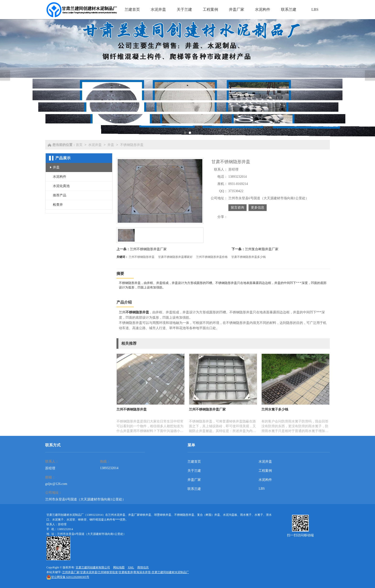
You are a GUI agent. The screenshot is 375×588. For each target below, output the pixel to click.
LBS (262, 489)
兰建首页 (194, 462)
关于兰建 (194, 471)
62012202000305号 (68, 577)
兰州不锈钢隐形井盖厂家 (148, 249)
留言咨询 (237, 208)
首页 (79, 145)
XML (131, 567)
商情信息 (143, 567)
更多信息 (258, 208)
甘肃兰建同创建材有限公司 (93, 567)
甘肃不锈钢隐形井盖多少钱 (248, 257)
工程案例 (265, 471)
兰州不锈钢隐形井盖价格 (212, 257)
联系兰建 (194, 489)
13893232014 (109, 468)
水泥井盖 (95, 145)
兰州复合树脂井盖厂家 (262, 249)
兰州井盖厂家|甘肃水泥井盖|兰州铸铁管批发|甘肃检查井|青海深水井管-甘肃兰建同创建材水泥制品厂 (126, 572)
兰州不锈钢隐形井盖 (142, 257)
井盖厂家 (194, 480)
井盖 (111, 145)
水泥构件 (265, 480)
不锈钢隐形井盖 (132, 145)
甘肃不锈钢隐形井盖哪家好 (175, 257)
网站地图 (119, 567)
